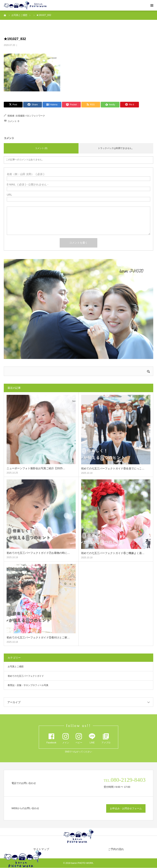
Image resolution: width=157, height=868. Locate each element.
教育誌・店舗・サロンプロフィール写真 (28, 685)
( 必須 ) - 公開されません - (28, 184)
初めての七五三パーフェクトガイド (26, 676)
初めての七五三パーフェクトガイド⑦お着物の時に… (38, 553)
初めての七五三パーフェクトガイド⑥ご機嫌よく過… (113, 553)
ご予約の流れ (116, 849)
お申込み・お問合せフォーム (126, 808)
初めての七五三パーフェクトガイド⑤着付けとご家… (38, 637)
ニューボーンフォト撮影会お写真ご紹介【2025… (36, 468)
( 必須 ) (26, 174)
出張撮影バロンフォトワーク (30, 116)
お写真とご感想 (16, 667)
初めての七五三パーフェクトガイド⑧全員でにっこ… (113, 468)
